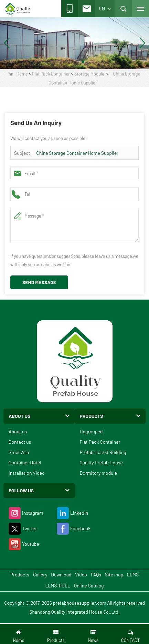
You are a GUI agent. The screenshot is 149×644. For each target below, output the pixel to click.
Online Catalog (89, 586)
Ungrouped (91, 431)
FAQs (96, 575)
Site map (114, 575)
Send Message (39, 282)
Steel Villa (19, 452)
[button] (66, 62)
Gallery (40, 575)
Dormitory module (99, 473)
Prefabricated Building (103, 452)
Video (81, 575)
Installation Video (27, 473)
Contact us (20, 442)
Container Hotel (25, 462)
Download (61, 575)
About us (18, 431)
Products (20, 575)
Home (18, 74)
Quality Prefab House (101, 462)
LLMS (133, 575)
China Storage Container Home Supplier (77, 153)
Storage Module (89, 74)
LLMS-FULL (58, 586)
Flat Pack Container (51, 74)
